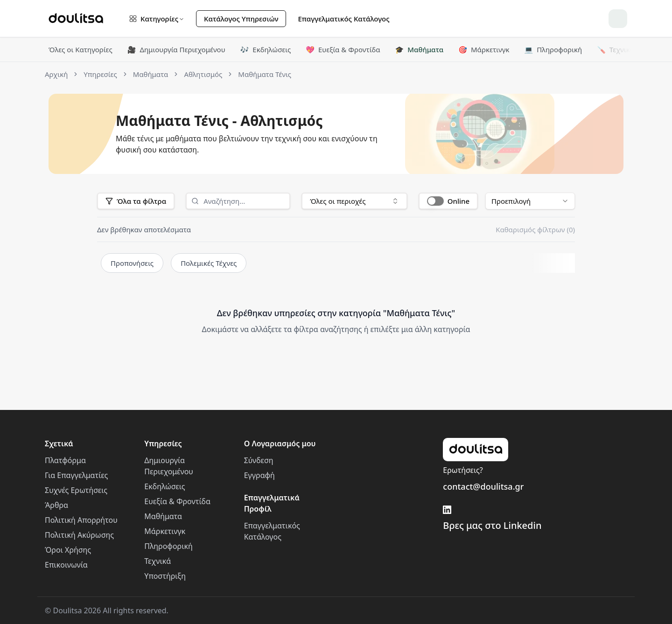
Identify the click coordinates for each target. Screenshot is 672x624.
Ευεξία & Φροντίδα (343, 49)
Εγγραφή (259, 475)
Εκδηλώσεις (266, 49)
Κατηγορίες (157, 19)
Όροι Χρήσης (68, 550)
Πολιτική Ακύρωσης (79, 535)
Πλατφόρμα (65, 460)
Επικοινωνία (66, 565)
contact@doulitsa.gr (483, 486)
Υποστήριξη (165, 576)
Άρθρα (56, 505)
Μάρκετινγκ (484, 49)
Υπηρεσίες (163, 444)
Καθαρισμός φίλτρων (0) (535, 229)
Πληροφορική (553, 49)
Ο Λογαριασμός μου (280, 444)
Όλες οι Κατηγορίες (80, 49)
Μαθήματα (420, 49)
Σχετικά (59, 444)
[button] (448, 201)
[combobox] (354, 201)
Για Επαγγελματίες (76, 475)
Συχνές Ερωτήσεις (76, 490)
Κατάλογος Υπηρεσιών (241, 19)
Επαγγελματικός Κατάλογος (343, 19)
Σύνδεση (259, 460)
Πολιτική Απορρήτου (81, 520)
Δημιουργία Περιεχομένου (176, 49)
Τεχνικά (616, 49)
